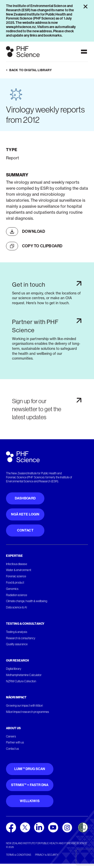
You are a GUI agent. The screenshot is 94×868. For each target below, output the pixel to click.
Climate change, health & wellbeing (27, 601)
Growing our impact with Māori (24, 706)
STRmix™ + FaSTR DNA (30, 785)
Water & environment (19, 570)
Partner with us (15, 742)
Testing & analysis (17, 632)
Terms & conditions (19, 855)
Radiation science (17, 595)
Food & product (15, 583)
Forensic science (16, 576)
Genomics (12, 589)
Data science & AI (17, 607)
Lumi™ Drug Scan (30, 769)
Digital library (14, 669)
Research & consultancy (21, 638)
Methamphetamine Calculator (24, 675)
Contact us (12, 749)
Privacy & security (47, 855)
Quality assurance (17, 644)
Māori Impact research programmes (27, 712)
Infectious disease (17, 564)
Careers (11, 736)
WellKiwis (30, 801)
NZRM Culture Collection (21, 681)
